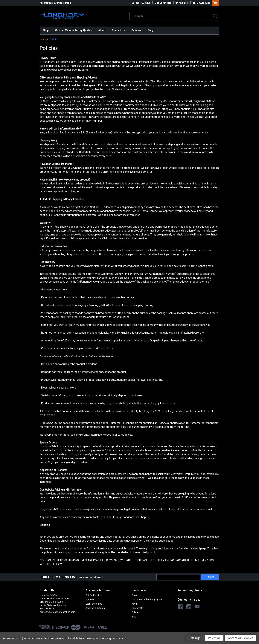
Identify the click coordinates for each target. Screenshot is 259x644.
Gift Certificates (94, 595)
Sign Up (98, 604)
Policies (136, 30)
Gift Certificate (163, 3)
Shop (46, 30)
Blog (150, 30)
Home (43, 39)
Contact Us (118, 30)
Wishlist (182, 3)
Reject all (214, 638)
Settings (195, 638)
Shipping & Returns (95, 608)
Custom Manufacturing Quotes (73, 30)
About (102, 30)
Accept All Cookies (241, 638)
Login (88, 604)
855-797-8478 (141, 3)
